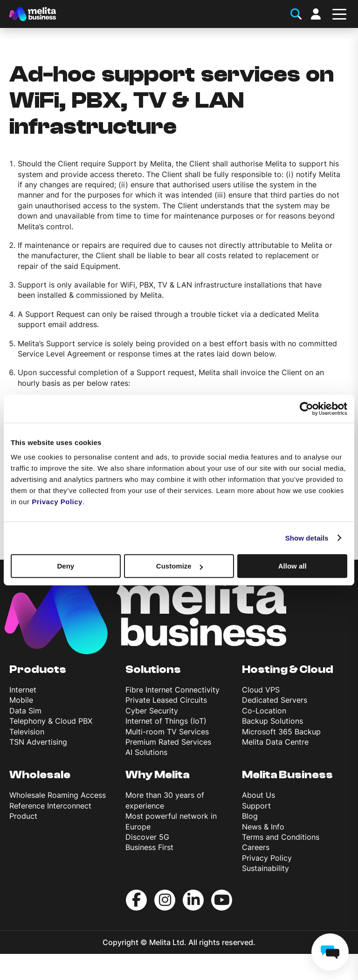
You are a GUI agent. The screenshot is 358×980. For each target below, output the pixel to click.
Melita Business (287, 775)
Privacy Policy (267, 858)
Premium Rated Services (168, 742)
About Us (258, 795)
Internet (23, 690)
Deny (65, 566)
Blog (250, 816)
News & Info (263, 827)
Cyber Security (152, 711)
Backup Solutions (272, 721)
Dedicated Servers (275, 700)
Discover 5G (147, 837)
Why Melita (158, 775)
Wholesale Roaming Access (58, 795)
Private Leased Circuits (166, 700)
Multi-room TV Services (167, 732)
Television (27, 732)
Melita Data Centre (275, 742)
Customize (179, 566)
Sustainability (265, 868)
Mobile (21, 700)
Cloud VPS (261, 690)
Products (38, 669)
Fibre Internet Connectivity (172, 690)
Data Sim (25, 711)
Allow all (293, 566)
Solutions (153, 669)
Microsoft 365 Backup (281, 732)
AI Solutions (146, 752)
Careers (256, 847)
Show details (307, 538)
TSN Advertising (38, 742)
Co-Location (264, 711)
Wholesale (40, 775)
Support (256, 806)
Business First (149, 847)
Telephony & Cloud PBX (51, 721)
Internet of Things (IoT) (166, 721)
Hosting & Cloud (288, 669)
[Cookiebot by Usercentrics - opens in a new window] (306, 409)
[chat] (330, 952)
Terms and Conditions (281, 837)
